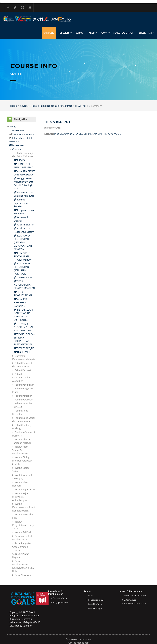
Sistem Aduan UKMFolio (135, 596)
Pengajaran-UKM (60, 602)
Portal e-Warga (95, 604)
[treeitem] (21, 351)
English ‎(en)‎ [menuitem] (145, 33)
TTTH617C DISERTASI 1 (57, 122)
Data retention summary (79, 639)
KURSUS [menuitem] (79, 33)
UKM (90, 596)
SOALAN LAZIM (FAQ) (123, 33)
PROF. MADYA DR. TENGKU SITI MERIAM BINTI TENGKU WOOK (88, 134)
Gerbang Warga (60, 598)
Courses (24, 106)
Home (13, 106)
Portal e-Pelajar (95, 608)
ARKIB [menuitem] (92, 33)
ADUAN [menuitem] (104, 33)
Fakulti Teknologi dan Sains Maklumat (52, 106)
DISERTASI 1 (82, 106)
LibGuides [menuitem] (64, 33)
